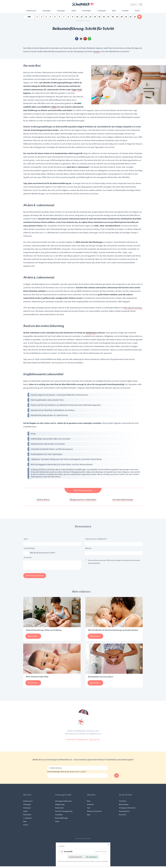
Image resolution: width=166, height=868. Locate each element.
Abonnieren (117, 777)
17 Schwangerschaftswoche (108, 17)
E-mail (81, 39)
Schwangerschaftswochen (64, 803)
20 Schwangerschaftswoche (122, 17)
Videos (57, 823)
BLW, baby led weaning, (133, 308)
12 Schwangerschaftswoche (86, 17)
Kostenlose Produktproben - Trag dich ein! (83, 741)
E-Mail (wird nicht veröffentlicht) (96, 539)
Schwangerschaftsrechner (127, 810)
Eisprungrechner (124, 813)
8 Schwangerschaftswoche (68, 17)
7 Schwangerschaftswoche (64, 17)
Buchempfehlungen (61, 820)
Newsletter (90, 806)
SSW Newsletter (29, 17)
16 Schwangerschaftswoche (104, 17)
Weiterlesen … (34, 638)
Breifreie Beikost (43, 500)
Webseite (88, 548)
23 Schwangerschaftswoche (135, 17)
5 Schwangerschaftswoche (55, 17)
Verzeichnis (123, 816)
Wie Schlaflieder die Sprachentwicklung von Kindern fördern (113, 632)
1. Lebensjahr (101, 11)
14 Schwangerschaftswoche (95, 17)
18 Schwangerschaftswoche (113, 17)
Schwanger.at (80, 21)
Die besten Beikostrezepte (123, 500)
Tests (89, 810)
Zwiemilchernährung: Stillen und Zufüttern (44, 632)
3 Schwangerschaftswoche (46, 17)
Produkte (125, 11)
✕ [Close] (108, 844)
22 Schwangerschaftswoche (131, 17)
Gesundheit (59, 816)
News (114, 11)
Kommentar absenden (35, 577)
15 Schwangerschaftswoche (99, 17)
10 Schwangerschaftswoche (77, 17)
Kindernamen (59, 810)
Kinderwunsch (31, 11)
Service (137, 11)
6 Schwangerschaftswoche (59, 17)
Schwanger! (61, 11)
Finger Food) (77, 90)
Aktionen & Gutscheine (94, 813)
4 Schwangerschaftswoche (50, 17)
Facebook (77, 39)
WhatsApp (89, 39)
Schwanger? (47, 11)
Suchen (141, 5)
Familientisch (91, 333)
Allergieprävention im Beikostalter (83, 500)
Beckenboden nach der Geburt (101, 678)
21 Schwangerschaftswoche (126, 17)
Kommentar (28, 557)
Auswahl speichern (76, 857)
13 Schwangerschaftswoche (91, 17)
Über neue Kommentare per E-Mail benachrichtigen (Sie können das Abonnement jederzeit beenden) (114, 562)
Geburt (74, 11)
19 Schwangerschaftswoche (117, 17)
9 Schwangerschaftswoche (73, 17)
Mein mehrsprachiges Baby (37, 678)
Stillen (54, 107)
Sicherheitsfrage (29, 548)
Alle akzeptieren (92, 857)
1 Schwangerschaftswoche (37, 17)
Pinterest (85, 39)
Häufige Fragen (60, 806)
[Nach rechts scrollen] (140, 17)
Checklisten (123, 803)
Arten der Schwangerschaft (64, 813)
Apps (89, 816)
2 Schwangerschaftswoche (42, 17)
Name (27, 539)
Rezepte (97, 51)
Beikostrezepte (124, 806)
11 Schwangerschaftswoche (82, 17)
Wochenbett (86, 11)
